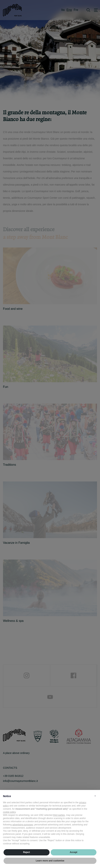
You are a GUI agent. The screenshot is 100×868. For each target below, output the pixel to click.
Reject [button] (27, 852)
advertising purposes (23, 825)
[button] (95, 796)
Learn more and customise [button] (50, 861)
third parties (59, 815)
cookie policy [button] (9, 812)
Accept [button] (73, 852)
